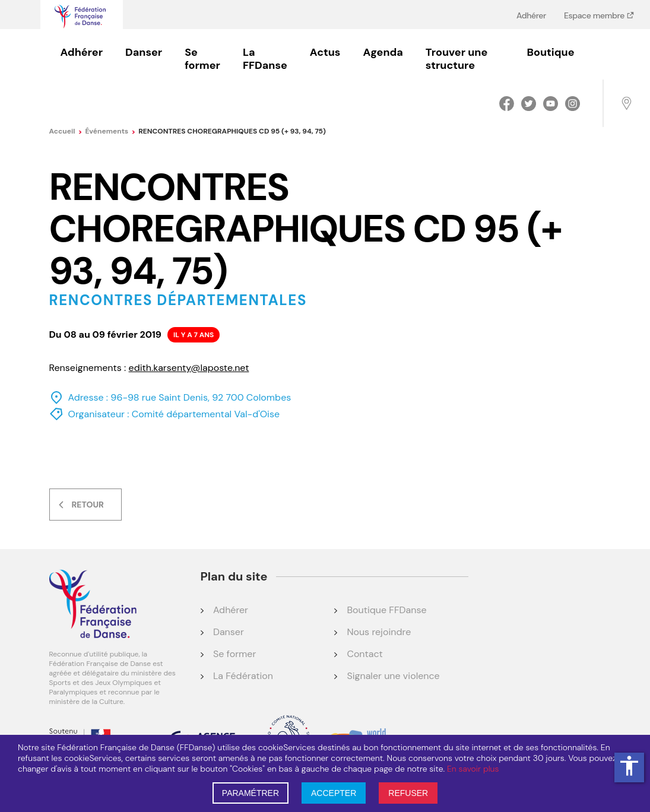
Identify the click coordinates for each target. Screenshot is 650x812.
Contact (364, 654)
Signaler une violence (393, 676)
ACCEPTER (334, 793)
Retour (88, 505)
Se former (202, 59)
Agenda (383, 52)
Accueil (66, 131)
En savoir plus (473, 769)
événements (110, 131)
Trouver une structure (456, 59)
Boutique (551, 52)
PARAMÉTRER (251, 793)
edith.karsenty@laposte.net (189, 368)
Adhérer (531, 15)
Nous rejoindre (379, 632)
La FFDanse (265, 59)
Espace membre (595, 15)
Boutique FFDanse (386, 610)
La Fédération (243, 676)
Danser (144, 52)
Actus (325, 52)
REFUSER (408, 793)
